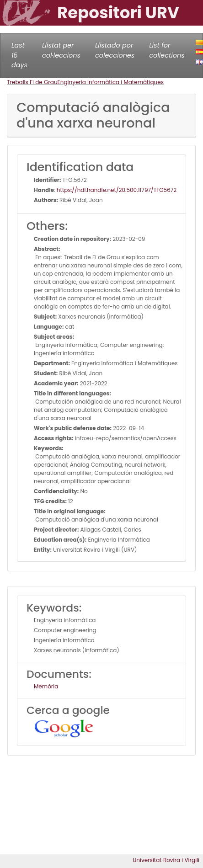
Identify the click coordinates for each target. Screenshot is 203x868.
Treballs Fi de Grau (32, 82)
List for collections (167, 50)
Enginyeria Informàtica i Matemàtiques (111, 82)
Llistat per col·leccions (61, 50)
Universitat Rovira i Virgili (166, 860)
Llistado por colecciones (115, 50)
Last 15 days (19, 55)
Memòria (46, 686)
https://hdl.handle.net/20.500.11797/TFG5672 (117, 190)
